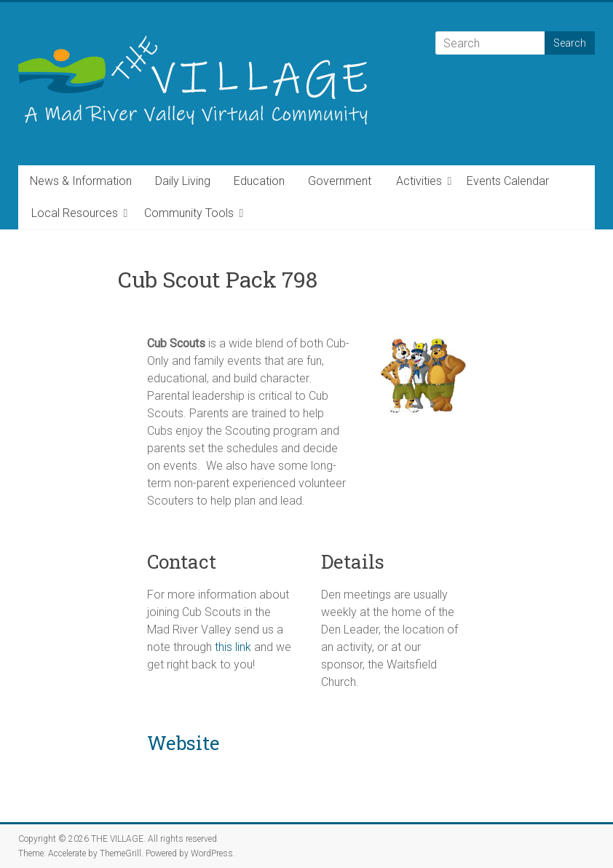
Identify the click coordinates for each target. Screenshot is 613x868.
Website (183, 743)
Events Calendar (508, 181)
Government (340, 181)
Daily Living (183, 181)
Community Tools (189, 213)
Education (259, 181)
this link (233, 647)
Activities (419, 181)
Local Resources (75, 213)
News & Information (81, 181)
